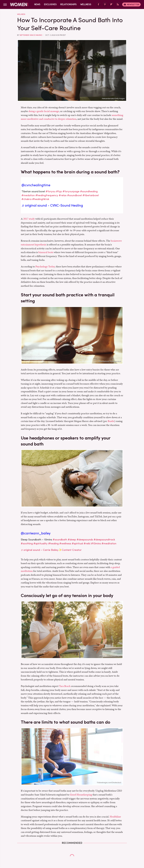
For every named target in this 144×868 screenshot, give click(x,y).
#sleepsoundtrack (104, 540)
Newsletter (131, 4)
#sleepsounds (85, 540)
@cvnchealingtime (36, 185)
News (37, 4)
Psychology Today (45, 266)
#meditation (109, 543)
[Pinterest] (105, 5)
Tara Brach (65, 686)
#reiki (87, 543)
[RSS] (118, 5)
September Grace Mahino (31, 35)
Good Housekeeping (81, 795)
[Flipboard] (111, 5)
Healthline (115, 817)
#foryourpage (71, 191)
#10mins (96, 543)
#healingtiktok (41, 199)
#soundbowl (75, 195)
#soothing (27, 543)
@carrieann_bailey (36, 533)
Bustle (111, 421)
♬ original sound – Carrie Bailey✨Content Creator (51, 550)
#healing (53, 543)
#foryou (51, 191)
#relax (63, 195)
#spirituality (40, 543)
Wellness (86, 4)
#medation (28, 195)
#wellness (65, 543)
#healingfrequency (47, 195)
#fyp (59, 191)
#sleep (72, 540)
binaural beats (46, 252)
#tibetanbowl (91, 195)
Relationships (68, 4)
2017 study (29, 219)
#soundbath (60, 540)
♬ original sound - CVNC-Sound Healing (52, 205)
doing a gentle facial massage (44, 111)
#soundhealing (89, 191)
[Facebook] (98, 5)
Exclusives (50, 4)
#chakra (27, 199)
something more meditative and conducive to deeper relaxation (72, 117)
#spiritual (77, 543)
